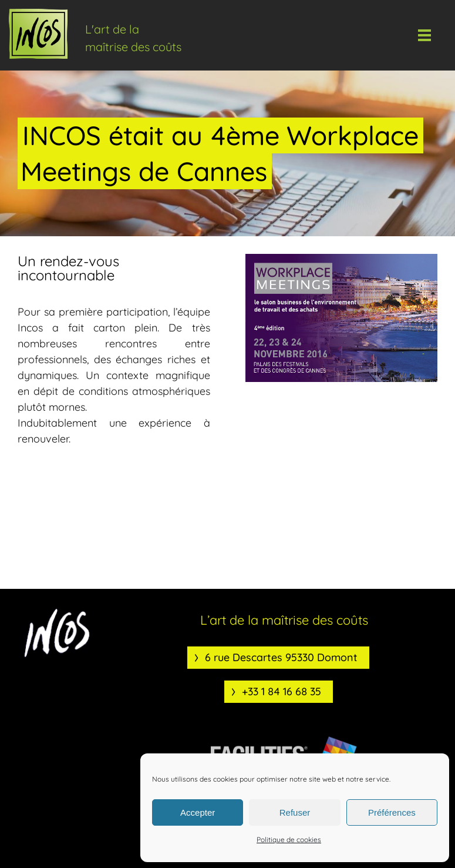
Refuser (295, 812)
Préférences (392, 812)
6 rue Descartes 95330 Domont (281, 657)
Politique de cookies (289, 839)
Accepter (198, 812)
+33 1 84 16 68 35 (282, 691)
